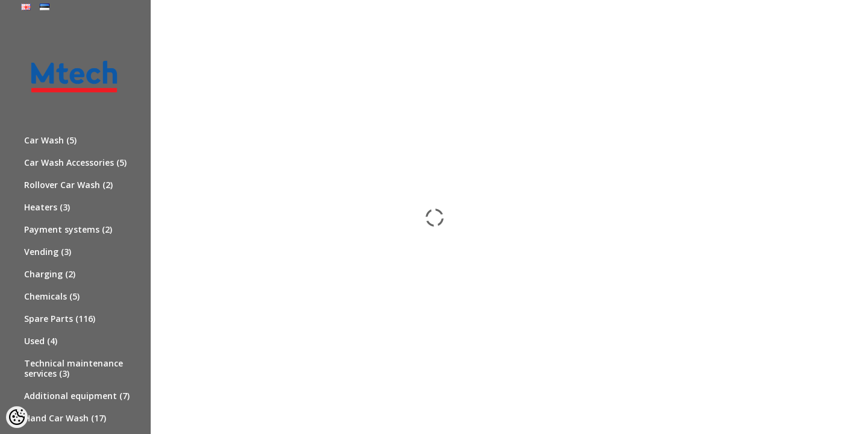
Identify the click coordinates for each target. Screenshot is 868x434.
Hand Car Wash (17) (65, 418)
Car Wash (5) (50, 140)
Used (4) (41, 341)
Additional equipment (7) (77, 396)
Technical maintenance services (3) (74, 368)
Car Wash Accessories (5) (75, 162)
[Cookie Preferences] (17, 417)
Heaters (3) (47, 207)
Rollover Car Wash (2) (68, 185)
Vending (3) (48, 252)
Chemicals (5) (52, 296)
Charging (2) (50, 274)
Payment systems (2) (68, 229)
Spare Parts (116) (60, 319)
